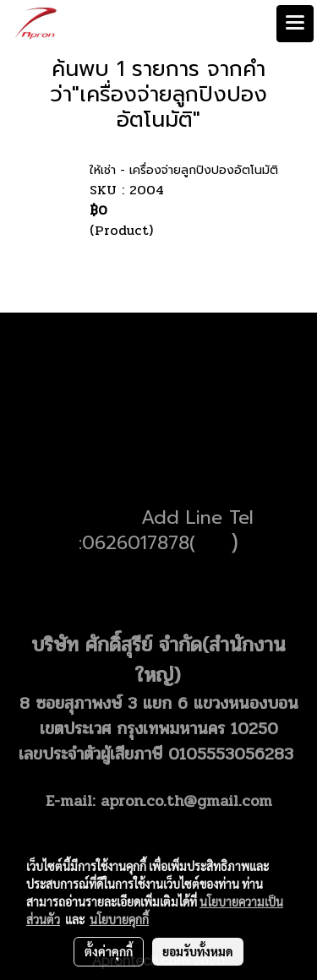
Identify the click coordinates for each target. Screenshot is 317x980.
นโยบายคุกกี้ (119, 919)
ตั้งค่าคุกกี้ (109, 951)
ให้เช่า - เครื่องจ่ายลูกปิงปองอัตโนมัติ (184, 170)
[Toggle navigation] (295, 24)
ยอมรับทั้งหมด (198, 951)
